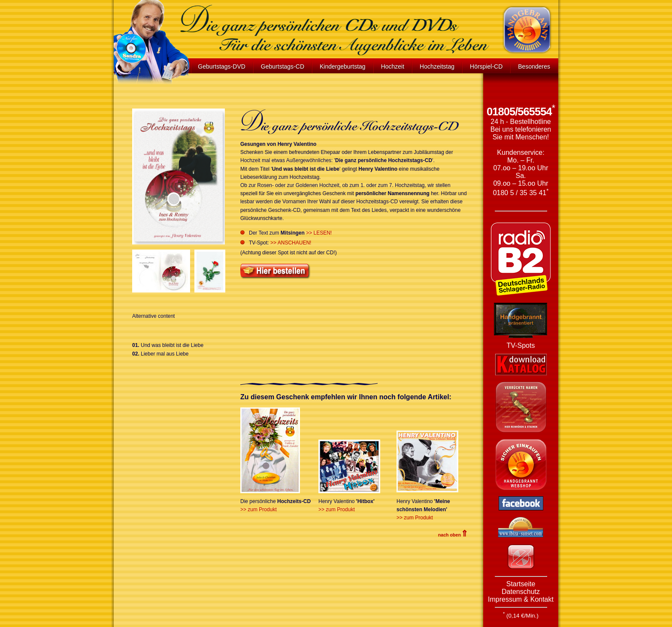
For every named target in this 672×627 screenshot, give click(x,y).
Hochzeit (393, 66)
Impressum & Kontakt (521, 599)
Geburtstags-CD (283, 66)
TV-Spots (521, 345)
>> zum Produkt (259, 509)
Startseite (521, 584)
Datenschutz (521, 592)
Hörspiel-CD (486, 66)
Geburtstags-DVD (221, 66)
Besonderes (534, 66)
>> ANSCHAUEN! (291, 243)
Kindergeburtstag (343, 66)
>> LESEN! (319, 233)
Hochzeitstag (437, 66)
